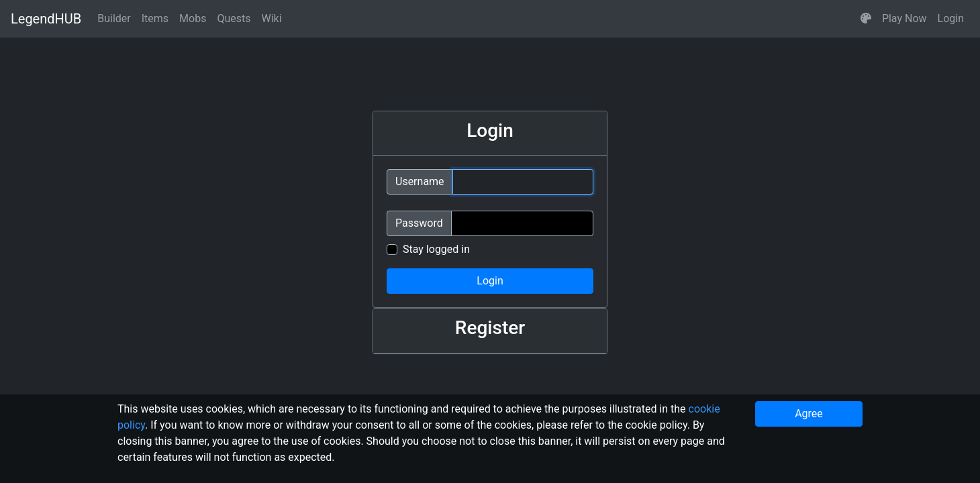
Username (420, 181)
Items (155, 18)
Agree (809, 414)
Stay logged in (436, 249)
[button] (866, 19)
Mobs (193, 18)
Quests (234, 18)
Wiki (272, 18)
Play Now (904, 18)
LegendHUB (46, 19)
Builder (114, 18)
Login (951, 18)
